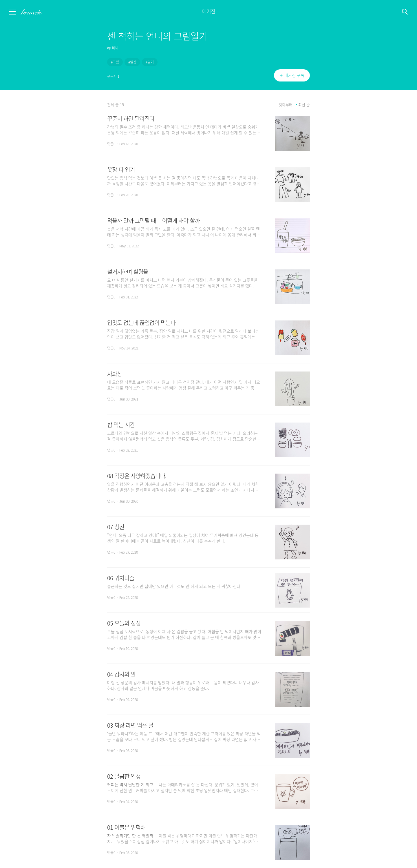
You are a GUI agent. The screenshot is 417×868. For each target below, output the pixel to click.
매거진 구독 (294, 75)
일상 (133, 62)
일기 (151, 62)
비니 (115, 48)
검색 (405, 12)
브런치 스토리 (37, 12)
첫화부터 (286, 105)
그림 (116, 62)
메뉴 (13, 12)
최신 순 (304, 105)
